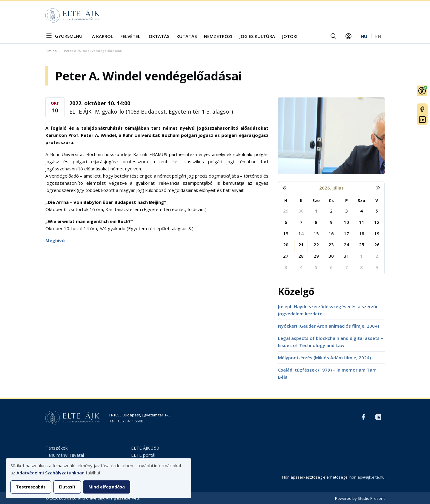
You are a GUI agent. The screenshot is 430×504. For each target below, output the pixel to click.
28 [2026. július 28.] (301, 256)
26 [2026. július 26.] (377, 245)
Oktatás (159, 36)
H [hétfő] (286, 200)
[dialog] (99, 478)
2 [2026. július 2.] (331, 211)
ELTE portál (143, 455)
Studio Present (371, 498)
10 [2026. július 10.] (346, 222)
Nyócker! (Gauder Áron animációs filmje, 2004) (328, 326)
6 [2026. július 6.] (286, 222)
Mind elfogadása (107, 487)
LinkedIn (422, 120)
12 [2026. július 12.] (377, 222)
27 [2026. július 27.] (286, 256)
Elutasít (67, 487)
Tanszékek (56, 448)
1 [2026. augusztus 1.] (361, 256)
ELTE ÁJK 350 (145, 448)
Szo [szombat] (361, 200)
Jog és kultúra (257, 36)
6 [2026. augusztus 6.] (331, 267)
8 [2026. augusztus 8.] (361, 267)
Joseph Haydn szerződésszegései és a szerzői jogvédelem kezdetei (328, 310)
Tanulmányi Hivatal (65, 455)
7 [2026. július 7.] (301, 222)
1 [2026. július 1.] (316, 211)
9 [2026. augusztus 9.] (377, 267)
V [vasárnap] (377, 200)
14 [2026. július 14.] (301, 233)
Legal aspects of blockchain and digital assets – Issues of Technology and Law (331, 342)
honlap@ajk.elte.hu (367, 477)
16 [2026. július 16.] (331, 233)
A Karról (103, 36)
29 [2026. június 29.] (286, 211)
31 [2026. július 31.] (346, 256)
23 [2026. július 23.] (331, 245)
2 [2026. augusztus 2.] (377, 256)
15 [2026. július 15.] (316, 233)
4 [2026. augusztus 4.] (301, 267)
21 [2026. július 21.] (301, 245)
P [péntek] (347, 200)
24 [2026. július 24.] (346, 245)
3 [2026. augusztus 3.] (286, 267)
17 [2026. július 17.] (346, 233)
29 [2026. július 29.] (316, 256)
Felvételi (131, 36)
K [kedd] (301, 200)
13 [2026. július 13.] (286, 233)
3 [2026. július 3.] (347, 211)
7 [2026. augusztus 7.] (347, 267)
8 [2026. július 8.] (316, 222)
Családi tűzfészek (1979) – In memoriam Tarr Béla (327, 373)
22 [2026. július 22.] (316, 245)
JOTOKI (290, 36)
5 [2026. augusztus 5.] (316, 267)
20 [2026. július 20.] (286, 245)
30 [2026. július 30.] (331, 256)
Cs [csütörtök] (331, 200)
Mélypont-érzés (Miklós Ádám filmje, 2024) (324, 358)
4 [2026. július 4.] (361, 211)
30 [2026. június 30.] (301, 211)
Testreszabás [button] (31, 487)
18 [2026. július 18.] (362, 233)
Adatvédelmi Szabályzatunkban (50, 473)
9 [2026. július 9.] (331, 222)
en (378, 36)
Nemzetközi (218, 36)
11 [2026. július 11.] (362, 222)
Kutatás (187, 36)
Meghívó (55, 240)
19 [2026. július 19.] (377, 233)
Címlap (51, 51)
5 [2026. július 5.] (377, 211)
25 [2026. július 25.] (362, 245)
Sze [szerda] (316, 200)
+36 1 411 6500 (130, 421)
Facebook (422, 109)
